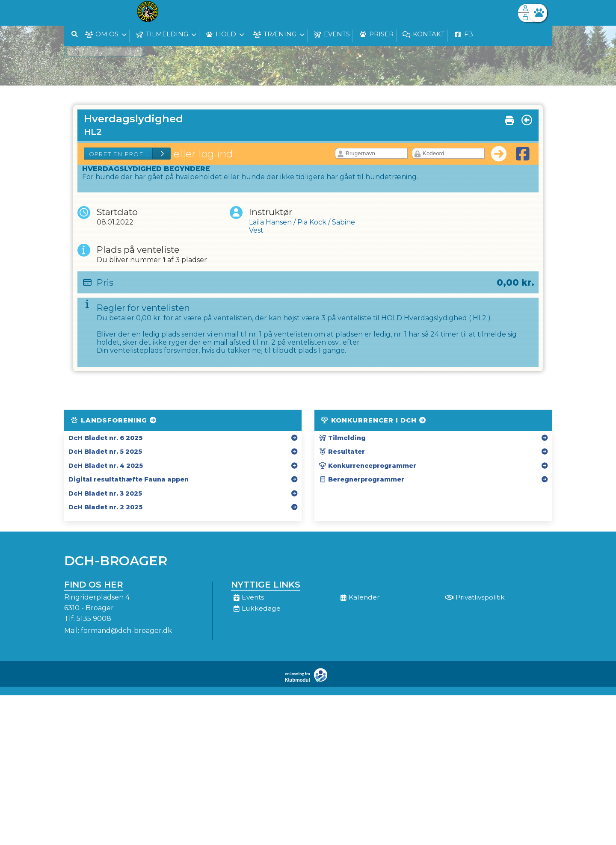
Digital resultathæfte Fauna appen (129, 479)
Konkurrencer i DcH (374, 420)
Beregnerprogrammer (361, 479)
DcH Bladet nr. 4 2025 (106, 466)
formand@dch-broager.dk (126, 631)
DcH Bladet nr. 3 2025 (105, 493)
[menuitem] (77, 13)
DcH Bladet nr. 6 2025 (105, 438)
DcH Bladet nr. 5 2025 (105, 452)
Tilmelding (342, 438)
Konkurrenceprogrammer (367, 466)
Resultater (342, 452)
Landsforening (114, 420)
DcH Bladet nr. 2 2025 (105, 507)
